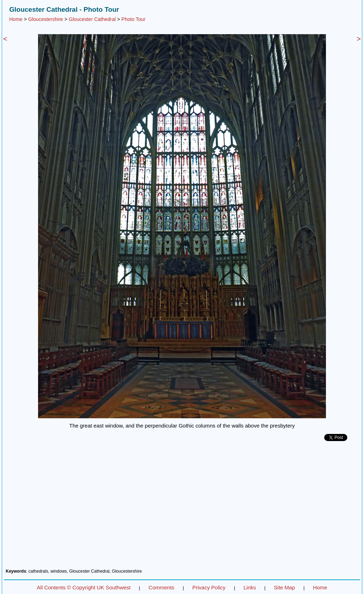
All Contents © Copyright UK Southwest (84, 587)
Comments (162, 587)
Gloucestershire (45, 19)
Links (250, 587)
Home (16, 19)
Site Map (285, 587)
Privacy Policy (209, 587)
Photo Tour (133, 19)
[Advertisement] (182, 508)
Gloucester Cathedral (92, 19)
